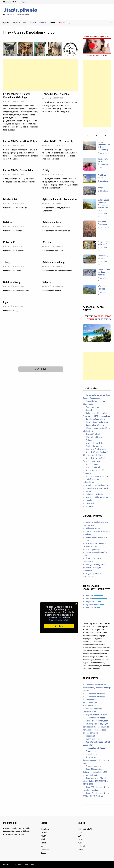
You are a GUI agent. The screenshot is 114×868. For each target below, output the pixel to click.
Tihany (7, 262)
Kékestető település (102, 288)
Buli (42, 846)
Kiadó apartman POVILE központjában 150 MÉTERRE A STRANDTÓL (95, 781)
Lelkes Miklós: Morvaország (58, 141)
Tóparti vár (90, 503)
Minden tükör (10, 199)
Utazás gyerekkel (93, 549)
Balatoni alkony (12, 282)
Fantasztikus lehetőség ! (96, 694)
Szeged (101, 188)
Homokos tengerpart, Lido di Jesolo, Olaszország (104, 146)
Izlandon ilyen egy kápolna (97, 485)
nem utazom (93, 608)
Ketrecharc (45, 850)
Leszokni (81, 850)
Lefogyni (81, 846)
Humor (43, 853)
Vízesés (89, 500)
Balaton (7, 222)
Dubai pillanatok (93, 464)
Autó (80, 843)
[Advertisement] (41, 75)
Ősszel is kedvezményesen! (97, 721)
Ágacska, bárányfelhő (95, 443)
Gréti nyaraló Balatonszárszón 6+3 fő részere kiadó (96, 760)
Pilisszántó (9, 242)
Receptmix (45, 829)
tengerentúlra (93, 602)
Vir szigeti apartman (94, 766)
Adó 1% (62, 23)
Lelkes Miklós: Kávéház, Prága (20, 141)
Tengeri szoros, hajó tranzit (97, 488)
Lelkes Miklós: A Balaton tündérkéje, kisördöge (17, 96)
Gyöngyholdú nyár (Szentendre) (60, 199)
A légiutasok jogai (93, 528)
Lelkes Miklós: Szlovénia (56, 94)
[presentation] (87, 136)
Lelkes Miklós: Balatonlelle (18, 170)
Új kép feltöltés (102, 319)
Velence (47, 282)
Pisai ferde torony (102, 176)
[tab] (87, 136)
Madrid (89, 491)
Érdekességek (30, 23)
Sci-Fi (43, 839)
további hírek (41, 369)
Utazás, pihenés (20, 10)
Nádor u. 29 (90, 736)
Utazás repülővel (93, 467)
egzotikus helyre (95, 605)
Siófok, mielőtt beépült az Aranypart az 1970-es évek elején (104, 205)
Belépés (23, 2)
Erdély (46, 170)
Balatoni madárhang (53, 262)
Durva (80, 836)
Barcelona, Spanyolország (104, 223)
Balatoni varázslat (52, 222)
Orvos (80, 839)
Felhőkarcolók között (95, 494)
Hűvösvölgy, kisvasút (94, 437)
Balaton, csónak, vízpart (96, 449)
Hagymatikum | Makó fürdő (104, 243)
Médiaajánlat (29, 864)
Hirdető (43, 23)
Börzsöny (48, 242)
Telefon (43, 843)
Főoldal (5, 23)
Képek (53, 23)
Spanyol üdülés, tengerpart (97, 497)
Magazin (16, 23)
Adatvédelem (18, 864)
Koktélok (44, 832)
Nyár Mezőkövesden (94, 739)
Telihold (89, 440)
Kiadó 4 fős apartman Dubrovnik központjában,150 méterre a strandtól (95, 772)
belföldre (94, 595)
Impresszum (8, 864)
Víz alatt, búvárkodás (94, 446)
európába (96, 598)
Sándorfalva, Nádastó (103, 257)
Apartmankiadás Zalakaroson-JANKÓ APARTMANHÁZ (91, 703)
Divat (80, 832)
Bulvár (43, 836)
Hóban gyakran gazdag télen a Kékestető (104, 272)
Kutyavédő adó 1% (85, 829)
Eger (6, 302)
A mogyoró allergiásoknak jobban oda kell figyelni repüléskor (95, 567)
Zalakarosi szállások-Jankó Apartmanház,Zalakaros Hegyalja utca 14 (97, 688)
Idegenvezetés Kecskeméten (98, 715)
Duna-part (90, 506)
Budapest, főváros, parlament (98, 476)
